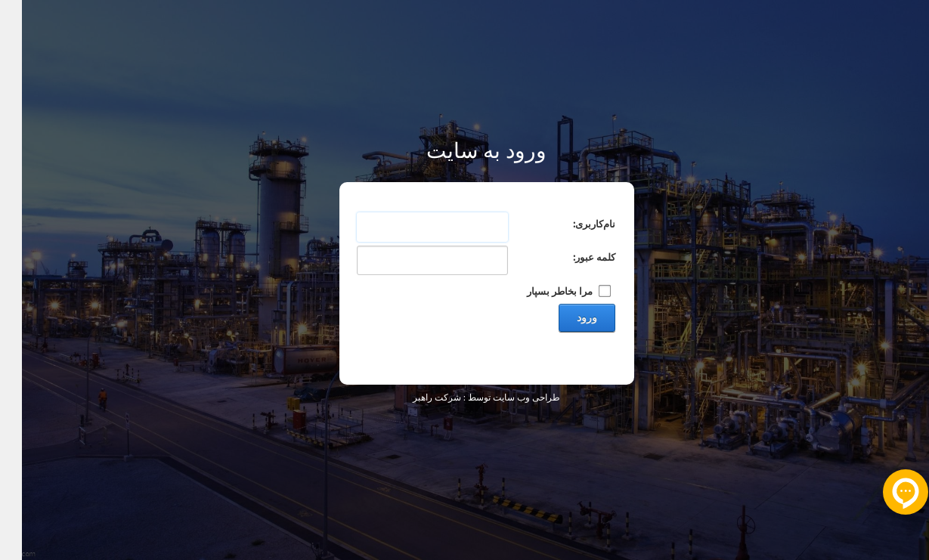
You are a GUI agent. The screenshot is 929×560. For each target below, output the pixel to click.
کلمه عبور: (572, 257)
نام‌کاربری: (572, 223)
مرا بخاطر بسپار (538, 291)
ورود (565, 318)
